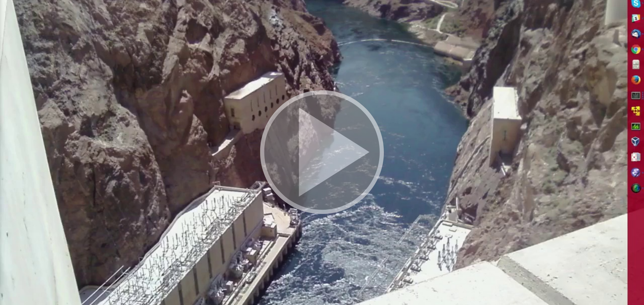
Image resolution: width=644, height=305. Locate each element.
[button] (322, 152)
